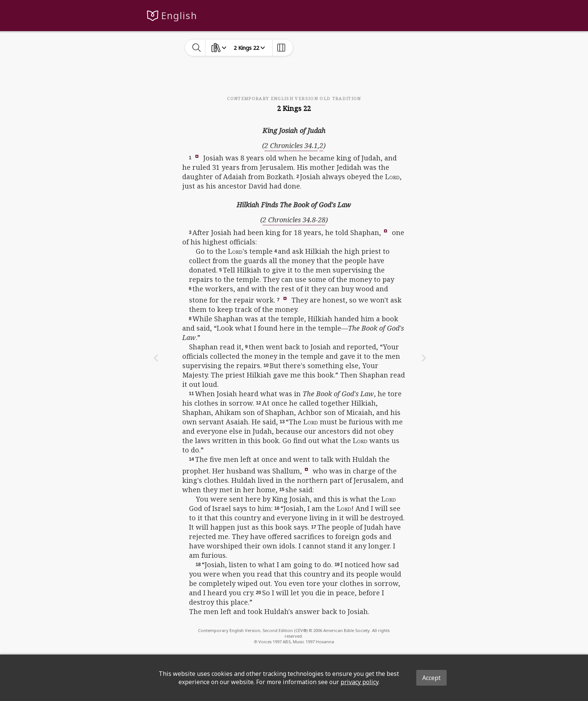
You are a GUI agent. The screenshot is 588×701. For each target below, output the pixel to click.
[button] (197, 156)
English (179, 16)
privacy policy (359, 682)
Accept (431, 678)
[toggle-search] (197, 48)
